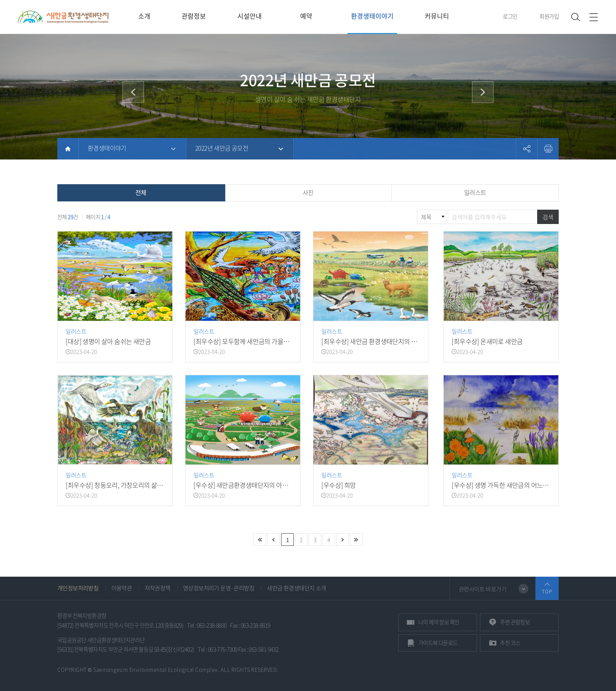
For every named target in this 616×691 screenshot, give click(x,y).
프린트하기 (548, 149)
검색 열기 (576, 17)
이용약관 (122, 588)
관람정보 (515, 622)
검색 (548, 217)
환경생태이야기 (107, 148)
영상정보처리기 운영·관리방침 (219, 588)
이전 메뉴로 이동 (133, 92)
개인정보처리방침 (78, 588)
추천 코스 (510, 643)
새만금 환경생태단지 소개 (296, 588)
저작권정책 (158, 588)
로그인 (510, 16)
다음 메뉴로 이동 (483, 92)
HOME (68, 149)
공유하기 (526, 149)
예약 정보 (439, 622)
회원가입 (549, 16)
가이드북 (438, 643)
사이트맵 (594, 17)
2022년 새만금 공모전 (222, 148)
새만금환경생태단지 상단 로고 (63, 17)
